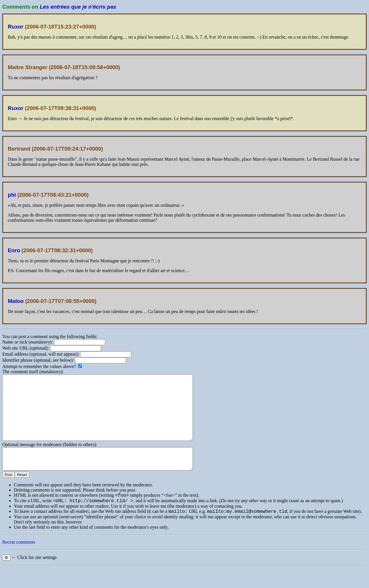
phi (12, 195)
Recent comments (19, 562)
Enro (14, 250)
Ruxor (16, 27)
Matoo (16, 301)
